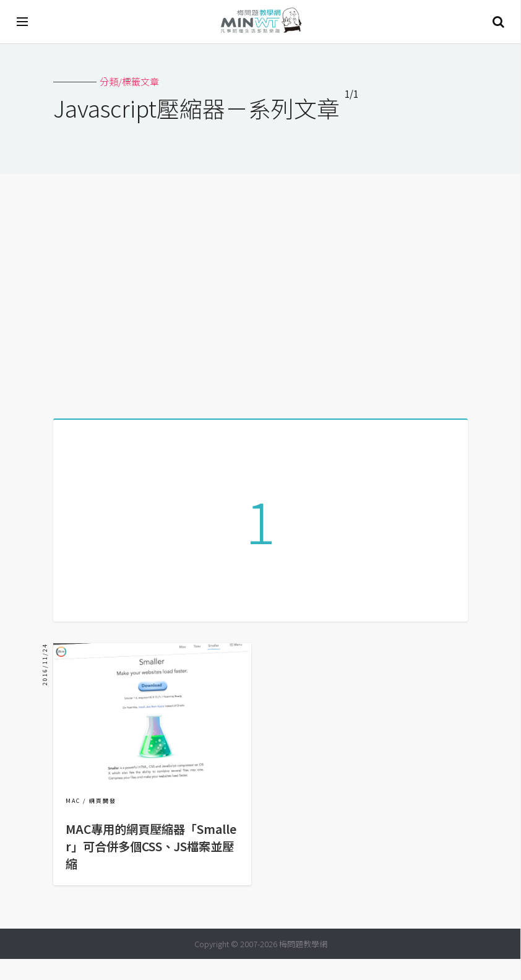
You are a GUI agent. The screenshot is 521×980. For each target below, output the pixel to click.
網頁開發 (103, 822)
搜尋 (498, 22)
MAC (73, 822)
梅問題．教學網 (260, 22)
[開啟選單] (23, 22)
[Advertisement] (260, 292)
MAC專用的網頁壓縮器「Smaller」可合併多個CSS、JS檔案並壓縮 (151, 867)
